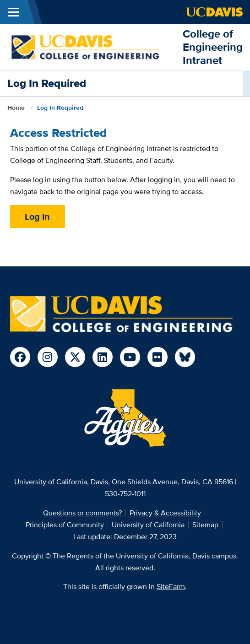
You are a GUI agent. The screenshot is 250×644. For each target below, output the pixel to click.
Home (16, 108)
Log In (37, 216)
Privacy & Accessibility (165, 513)
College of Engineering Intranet (213, 47)
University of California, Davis (61, 482)
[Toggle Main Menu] (14, 12)
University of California (148, 525)
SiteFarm (171, 587)
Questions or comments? (82, 513)
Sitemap (205, 525)
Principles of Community (65, 525)
